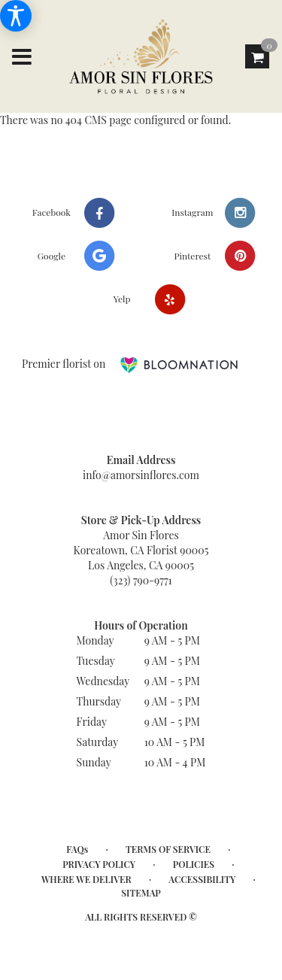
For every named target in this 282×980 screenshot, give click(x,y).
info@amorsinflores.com (141, 475)
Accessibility (202, 879)
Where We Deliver (86, 879)
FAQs (77, 849)
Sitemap (141, 893)
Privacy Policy (99, 864)
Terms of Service (168, 849)
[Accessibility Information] (16, 16)
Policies (194, 864)
